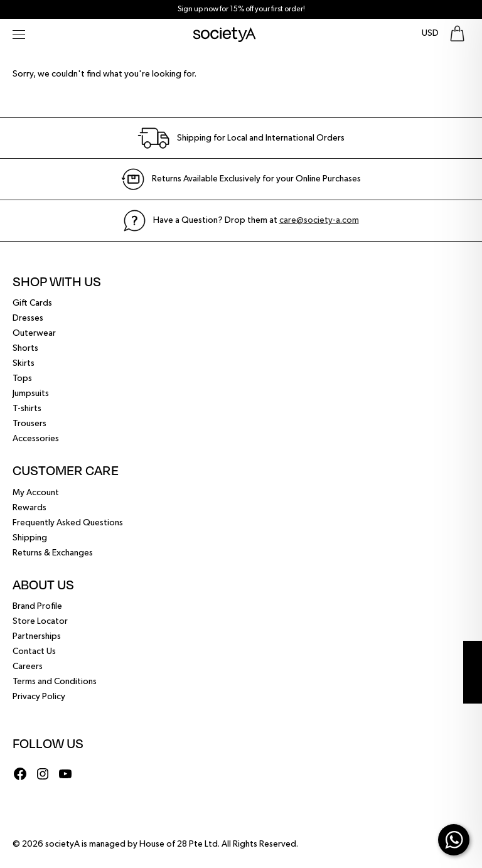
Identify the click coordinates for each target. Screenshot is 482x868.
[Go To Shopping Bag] (457, 34)
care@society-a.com (319, 220)
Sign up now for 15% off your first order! (241, 9)
